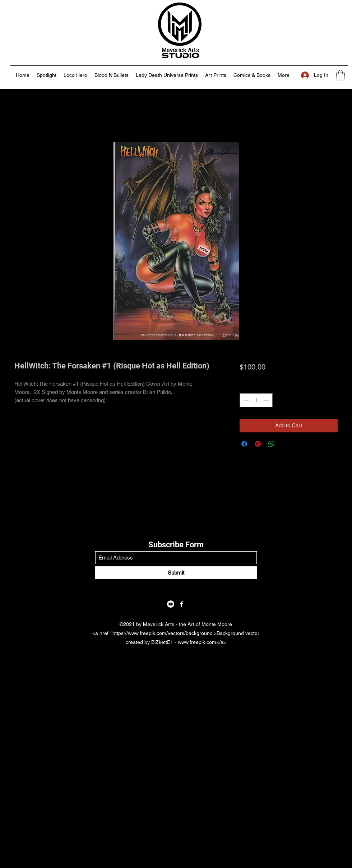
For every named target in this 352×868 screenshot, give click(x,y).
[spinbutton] (256, 400)
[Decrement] (246, 400)
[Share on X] (285, 444)
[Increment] (267, 400)
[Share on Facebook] (244, 444)
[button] (341, 75)
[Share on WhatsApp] (272, 444)
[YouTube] (171, 604)
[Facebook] (181, 604)
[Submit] (176, 573)
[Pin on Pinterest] (258, 444)
